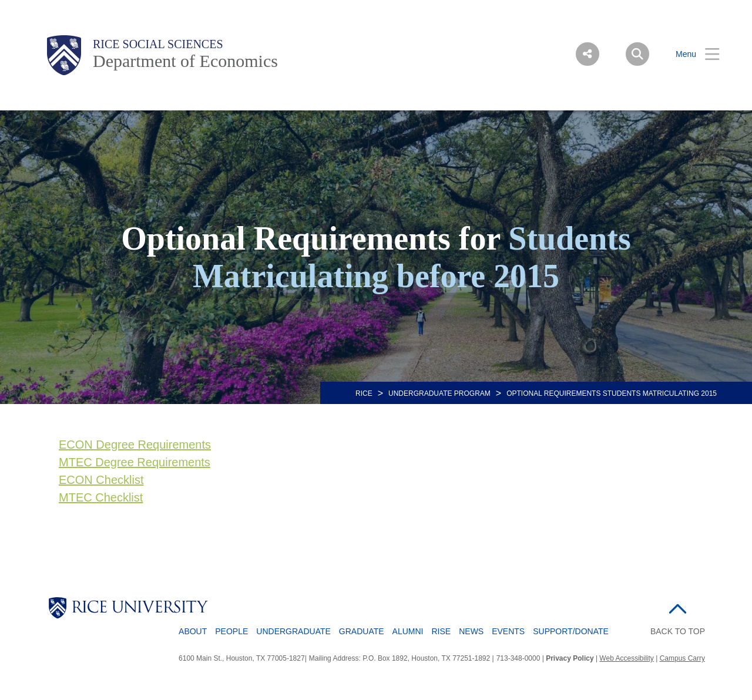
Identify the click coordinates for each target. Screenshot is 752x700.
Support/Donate (571, 631)
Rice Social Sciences (158, 44)
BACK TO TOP (678, 631)
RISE (442, 631)
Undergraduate (293, 631)
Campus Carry (682, 658)
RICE (364, 393)
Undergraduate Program (439, 393)
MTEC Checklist (101, 497)
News (471, 631)
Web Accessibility (626, 658)
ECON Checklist (101, 480)
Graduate (362, 631)
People (231, 631)
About (193, 631)
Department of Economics (185, 61)
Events (508, 631)
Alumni (408, 631)
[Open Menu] (690, 54)
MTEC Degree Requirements (135, 462)
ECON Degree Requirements (135, 445)
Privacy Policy (570, 658)
